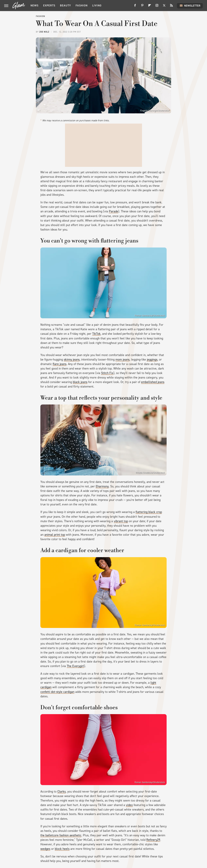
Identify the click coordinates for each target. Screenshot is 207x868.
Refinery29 (153, 840)
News (34, 5)
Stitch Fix (107, 373)
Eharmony (102, 486)
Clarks (62, 791)
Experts (49, 5)
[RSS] (171, 7)
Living (97, 5)
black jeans (80, 382)
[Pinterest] (142, 7)
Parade (114, 211)
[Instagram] (157, 7)
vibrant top (121, 521)
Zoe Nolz (44, 32)
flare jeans (60, 364)
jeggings (152, 359)
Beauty (65, 5)
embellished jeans (153, 382)
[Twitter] (164, 7)
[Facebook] (135, 7)
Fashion (82, 5)
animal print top (55, 535)
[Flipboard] (150, 7)
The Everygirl (75, 666)
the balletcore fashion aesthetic (61, 835)
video (129, 805)
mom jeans (122, 359)
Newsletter (190, 6)
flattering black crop (149, 512)
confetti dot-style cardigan (57, 692)
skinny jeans (72, 359)
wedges (45, 849)
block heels (62, 849)
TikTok (96, 334)
